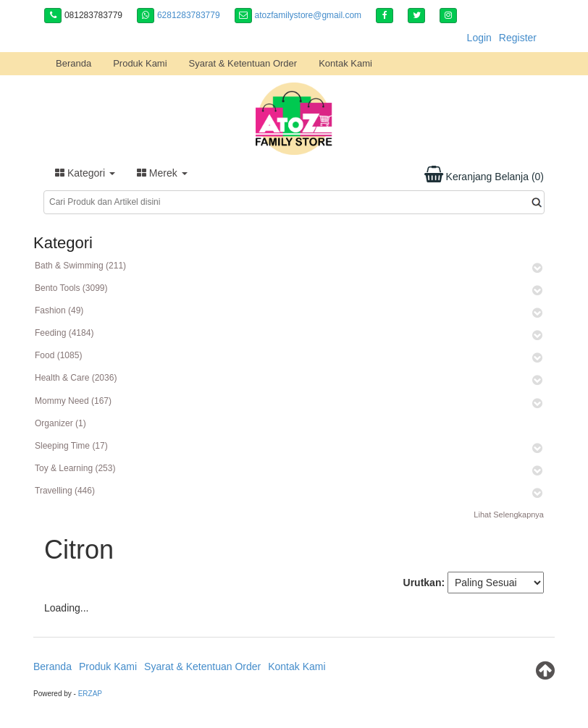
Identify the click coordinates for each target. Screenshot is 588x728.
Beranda (73, 63)
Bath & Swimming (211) (80, 266)
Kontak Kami (345, 63)
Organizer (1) (60, 423)
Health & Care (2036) (76, 378)
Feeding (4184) (64, 333)
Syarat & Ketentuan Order (243, 63)
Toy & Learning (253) (75, 468)
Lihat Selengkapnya (509, 515)
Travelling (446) (65, 491)
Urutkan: (424, 583)
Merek (162, 173)
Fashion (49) (59, 310)
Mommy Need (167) (73, 401)
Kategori (85, 173)
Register (518, 38)
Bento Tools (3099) (71, 288)
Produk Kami (140, 63)
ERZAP (90, 694)
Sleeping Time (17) (71, 446)
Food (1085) (58, 355)
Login (479, 38)
